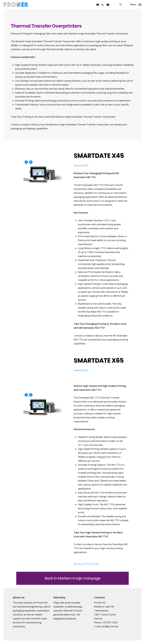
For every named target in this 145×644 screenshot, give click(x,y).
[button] (136, 5)
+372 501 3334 (110, 622)
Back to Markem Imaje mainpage (72, 578)
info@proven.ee (110, 626)
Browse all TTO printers (86, 564)
